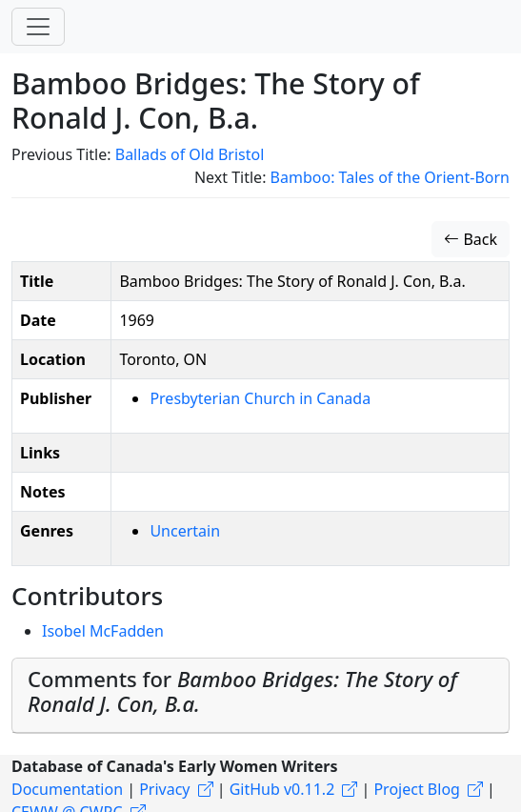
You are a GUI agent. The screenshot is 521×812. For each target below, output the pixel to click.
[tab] (260, 696)
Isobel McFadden (103, 631)
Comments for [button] (242, 691)
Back (471, 239)
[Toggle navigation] (38, 27)
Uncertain (185, 531)
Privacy (164, 789)
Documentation (67, 789)
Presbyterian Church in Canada (260, 398)
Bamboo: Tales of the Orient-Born (390, 177)
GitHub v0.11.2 (282, 789)
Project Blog (416, 789)
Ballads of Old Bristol (190, 154)
